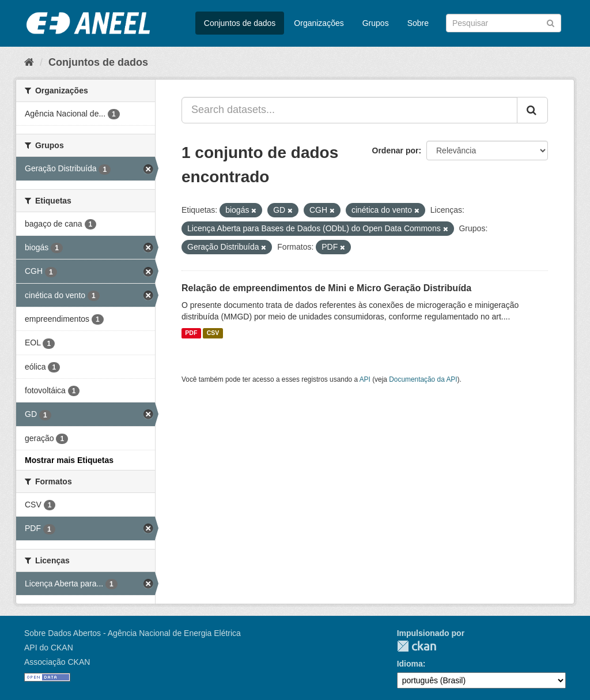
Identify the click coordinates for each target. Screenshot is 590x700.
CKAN (417, 646)
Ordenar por (396, 150)
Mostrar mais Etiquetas (69, 460)
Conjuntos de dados (240, 23)
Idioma (410, 664)
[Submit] (551, 22)
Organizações (319, 23)
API (365, 379)
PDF (191, 333)
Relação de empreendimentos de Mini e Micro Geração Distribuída (326, 288)
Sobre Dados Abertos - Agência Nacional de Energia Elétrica (133, 633)
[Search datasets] (504, 23)
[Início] (29, 62)
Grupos (376, 23)
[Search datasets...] (349, 110)
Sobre (418, 23)
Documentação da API (423, 379)
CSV (213, 333)
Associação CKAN (57, 662)
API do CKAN (49, 648)
